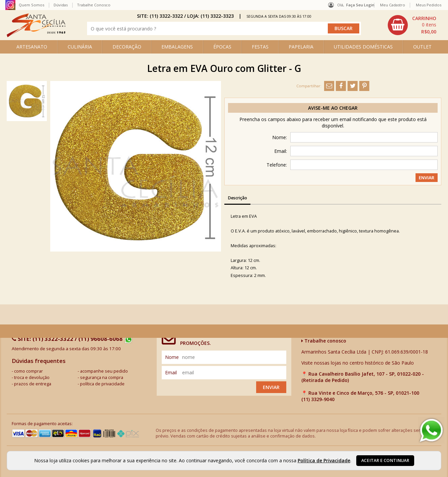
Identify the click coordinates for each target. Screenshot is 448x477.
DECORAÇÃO (127, 47)
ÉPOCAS (222, 47)
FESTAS (260, 47)
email (171, 372)
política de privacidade (102, 384)
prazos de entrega (33, 384)
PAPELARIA (301, 47)
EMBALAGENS (177, 47)
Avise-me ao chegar (333, 108)
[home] (36, 35)
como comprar (28, 371)
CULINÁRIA (80, 47)
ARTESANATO (32, 47)
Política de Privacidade (324, 460)
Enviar (271, 387)
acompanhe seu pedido (104, 371)
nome (172, 357)
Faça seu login (360, 5)
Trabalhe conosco (324, 341)
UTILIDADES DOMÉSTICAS (363, 47)
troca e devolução (32, 377)
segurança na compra (102, 377)
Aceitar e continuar (385, 460)
